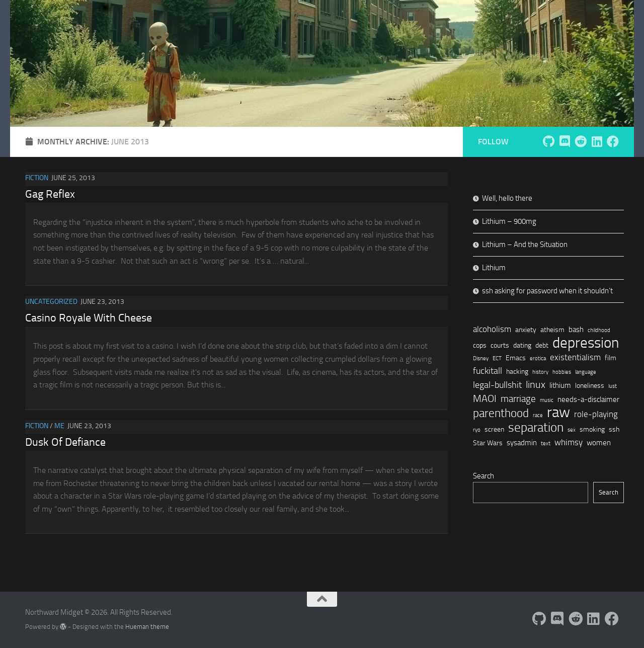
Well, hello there (507, 198)
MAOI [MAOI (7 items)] (485, 398)
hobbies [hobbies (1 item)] (562, 372)
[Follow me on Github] (548, 141)
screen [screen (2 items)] (494, 429)
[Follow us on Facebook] (613, 141)
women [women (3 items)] (599, 443)
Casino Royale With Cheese (89, 318)
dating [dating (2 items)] (522, 345)
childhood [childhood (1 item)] (599, 330)
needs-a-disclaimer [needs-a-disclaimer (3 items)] (588, 399)
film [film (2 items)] (611, 358)
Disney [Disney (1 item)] (481, 358)
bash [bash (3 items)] (576, 330)
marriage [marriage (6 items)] (518, 399)
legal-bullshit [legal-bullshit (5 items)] (497, 385)
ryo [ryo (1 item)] (477, 430)
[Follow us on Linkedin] (597, 141)
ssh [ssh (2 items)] (614, 429)
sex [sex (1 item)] (572, 430)
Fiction (37, 178)
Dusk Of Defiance (65, 442)
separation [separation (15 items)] (536, 428)
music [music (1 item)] (547, 400)
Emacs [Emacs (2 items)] (516, 358)
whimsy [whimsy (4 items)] (569, 442)
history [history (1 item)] (540, 372)
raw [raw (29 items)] (558, 413)
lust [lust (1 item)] (613, 386)
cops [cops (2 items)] (480, 345)
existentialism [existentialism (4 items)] (575, 357)
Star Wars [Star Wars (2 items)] (488, 443)
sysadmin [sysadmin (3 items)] (522, 443)
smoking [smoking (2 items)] (592, 429)
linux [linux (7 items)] (536, 384)
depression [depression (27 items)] (586, 343)
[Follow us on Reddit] (581, 141)
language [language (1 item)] (586, 372)
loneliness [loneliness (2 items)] (590, 385)
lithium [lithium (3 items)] (560, 385)
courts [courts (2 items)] (500, 345)
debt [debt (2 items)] (542, 345)
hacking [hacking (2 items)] (517, 371)
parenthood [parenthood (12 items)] (501, 413)
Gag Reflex (50, 194)
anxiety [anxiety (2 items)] (526, 330)
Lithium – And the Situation (525, 245)
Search (484, 476)
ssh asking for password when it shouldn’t (547, 291)
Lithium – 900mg (509, 221)
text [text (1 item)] (546, 443)
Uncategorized (51, 302)
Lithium (494, 268)
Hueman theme (147, 627)
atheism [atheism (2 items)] (552, 330)
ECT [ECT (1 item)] (497, 358)
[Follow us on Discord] (565, 141)
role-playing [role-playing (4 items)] (596, 414)
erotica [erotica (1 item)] (538, 358)
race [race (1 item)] (538, 415)
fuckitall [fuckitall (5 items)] (488, 371)
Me (59, 426)
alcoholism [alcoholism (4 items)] (492, 329)
